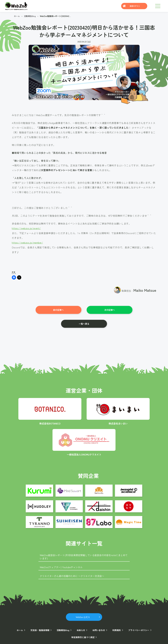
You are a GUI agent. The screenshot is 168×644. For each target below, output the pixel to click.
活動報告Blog (30, 16)
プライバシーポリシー (139, 630)
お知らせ (81, 630)
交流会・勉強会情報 (40, 630)
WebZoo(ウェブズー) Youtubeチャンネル (61, 567)
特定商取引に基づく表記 (83, 637)
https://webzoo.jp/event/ (26, 228)
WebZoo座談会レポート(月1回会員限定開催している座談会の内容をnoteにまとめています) (84, 556)
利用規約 (117, 630)
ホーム (17, 16)
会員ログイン (135, 6)
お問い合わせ (99, 630)
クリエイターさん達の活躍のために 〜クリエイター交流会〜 (72, 576)
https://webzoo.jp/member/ (27, 242)
